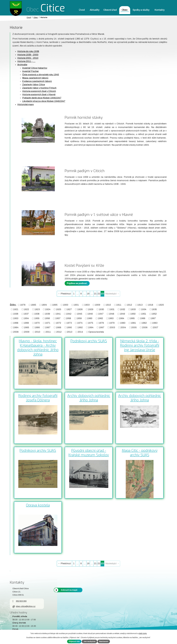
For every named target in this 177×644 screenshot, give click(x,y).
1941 (58, 314)
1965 (132, 318)
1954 (26, 318)
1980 (123, 323)
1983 (155, 323)
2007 (155, 327)
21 (95, 294)
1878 (23, 305)
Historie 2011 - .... (26, 61)
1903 (87, 305)
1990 (69, 327)
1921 (16, 309)
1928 (80, 309)
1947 (101, 314)
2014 (80, 332)
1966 (143, 318)
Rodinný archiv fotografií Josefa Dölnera (38, 398)
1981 (133, 323)
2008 (16, 332)
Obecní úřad (110, 10)
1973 (69, 323)
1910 (108, 305)
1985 (26, 327)
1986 (37, 327)
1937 (26, 314)
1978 (101, 323)
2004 (123, 327)
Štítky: (13, 305)
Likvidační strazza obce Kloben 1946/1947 (44, 101)
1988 (59, 327)
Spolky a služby (141, 10)
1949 (122, 314)
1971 (48, 323)
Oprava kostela (96, 332)
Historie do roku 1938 (28, 51)
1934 (144, 309)
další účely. (143, 633)
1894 (44, 305)
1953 (16, 318)
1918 (151, 305)
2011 (48, 332)
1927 (69, 309)
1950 (133, 314)
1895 (55, 305)
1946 (90, 314)
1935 (154, 309)
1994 (91, 327)
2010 (38, 332)
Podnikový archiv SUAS (89, 341)
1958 (68, 318)
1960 (90, 318)
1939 (47, 314)
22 (99, 294)
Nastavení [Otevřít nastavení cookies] (104, 641)
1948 (112, 314)
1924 (48, 309)
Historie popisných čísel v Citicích (39, 91)
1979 (112, 323)
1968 (16, 323)
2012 (59, 332)
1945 (80, 314)
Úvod (82, 10)
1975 (90, 323)
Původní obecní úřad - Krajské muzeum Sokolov (89, 453)
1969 (26, 323)
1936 (16, 314)
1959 (79, 318)
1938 (37, 314)
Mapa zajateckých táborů (35, 78)
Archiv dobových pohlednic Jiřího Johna (89, 398)
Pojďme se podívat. (77, 283)
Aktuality (95, 10)
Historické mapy (26, 104)
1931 (112, 309)
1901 (76, 305)
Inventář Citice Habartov (35, 68)
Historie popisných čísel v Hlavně (39, 95)
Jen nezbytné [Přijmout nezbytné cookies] (89, 641)
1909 (98, 305)
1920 (161, 305)
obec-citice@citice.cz (24, 606)
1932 (123, 309)
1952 (154, 314)
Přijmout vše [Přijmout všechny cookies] (74, 641)
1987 (48, 327)
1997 (102, 327)
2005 (134, 327)
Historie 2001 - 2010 (28, 58)
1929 (91, 309)
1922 (26, 309)
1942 (69, 314)
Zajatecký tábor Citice (34, 85)
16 (88, 294)
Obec (125, 10)
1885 (33, 305)
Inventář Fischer (30, 71)
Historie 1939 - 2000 (28, 55)
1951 (144, 314)
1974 (80, 323)
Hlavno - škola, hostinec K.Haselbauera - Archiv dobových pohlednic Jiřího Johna (38, 348)
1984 (16, 327)
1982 (144, 323)
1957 (58, 318)
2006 (145, 327)
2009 (27, 332)
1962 (100, 318)
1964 (122, 318)
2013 (70, 332)
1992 (80, 327)
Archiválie (22, 65)
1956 (47, 318)
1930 (101, 309)
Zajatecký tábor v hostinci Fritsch (39, 88)
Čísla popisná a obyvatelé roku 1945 (41, 75)
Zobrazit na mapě (69, 590)
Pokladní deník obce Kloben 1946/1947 (42, 98)
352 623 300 (19, 601)
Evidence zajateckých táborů (37, 81)
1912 (129, 305)
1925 (59, 309)
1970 (37, 323)
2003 (112, 327)
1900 (66, 305)
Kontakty (160, 10)
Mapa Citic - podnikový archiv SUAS (140, 453)
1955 (37, 318)
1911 (119, 305)
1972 (58, 323)
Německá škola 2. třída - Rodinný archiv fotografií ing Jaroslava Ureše (140, 345)
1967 (153, 318)
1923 (37, 309)
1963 (111, 318)
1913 (140, 305)
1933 (133, 309)
